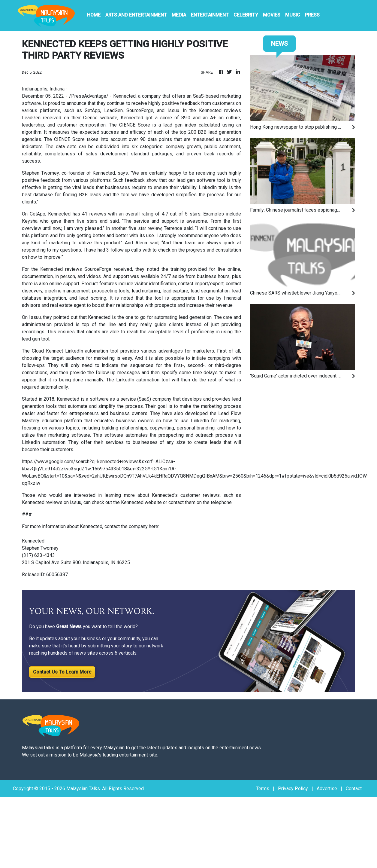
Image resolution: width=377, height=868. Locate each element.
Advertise (327, 789)
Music (293, 15)
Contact (354, 789)
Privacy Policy (293, 789)
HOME (94, 15)
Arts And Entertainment (136, 15)
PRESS (312, 15)
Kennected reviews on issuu (52, 502)
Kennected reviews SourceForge (76, 269)
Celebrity (246, 15)
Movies (272, 15)
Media (179, 15)
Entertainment (210, 15)
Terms (263, 789)
